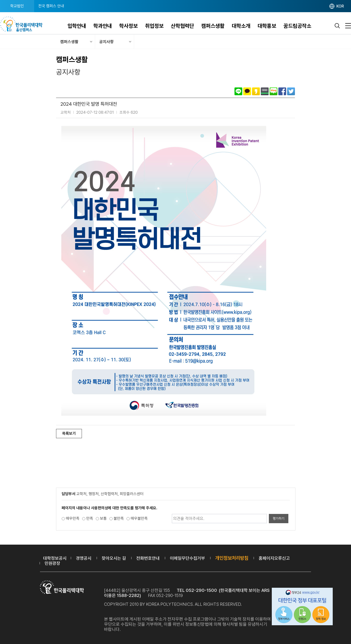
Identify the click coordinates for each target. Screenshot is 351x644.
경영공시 (84, 558)
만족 (90, 518)
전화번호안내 (148, 558)
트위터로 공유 (291, 91)
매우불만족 (139, 518)
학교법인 (17, 6)
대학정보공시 (55, 558)
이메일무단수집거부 (187, 558)
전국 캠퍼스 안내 (51, 6)
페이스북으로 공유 (282, 91)
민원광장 (52, 563)
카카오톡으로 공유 (247, 91)
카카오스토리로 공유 (256, 91)
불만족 (119, 518)
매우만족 (73, 518)
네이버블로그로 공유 (273, 91)
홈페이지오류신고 (274, 558)
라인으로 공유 (238, 91)
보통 (103, 518)
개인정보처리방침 (232, 558)
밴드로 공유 (265, 91)
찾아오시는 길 (114, 558)
